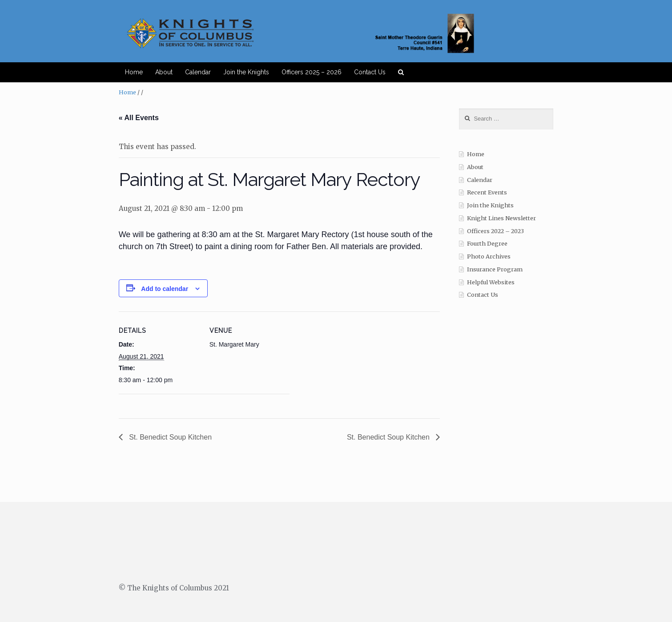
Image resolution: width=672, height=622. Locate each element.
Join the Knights (246, 72)
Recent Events (487, 192)
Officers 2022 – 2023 (495, 231)
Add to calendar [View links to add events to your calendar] (165, 289)
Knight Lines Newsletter (501, 218)
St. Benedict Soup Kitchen (169, 437)
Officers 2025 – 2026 (312, 72)
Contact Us (370, 72)
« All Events (139, 118)
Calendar (198, 72)
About (164, 72)
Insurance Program (495, 269)
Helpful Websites (491, 282)
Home (134, 72)
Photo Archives (489, 256)
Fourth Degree (487, 244)
